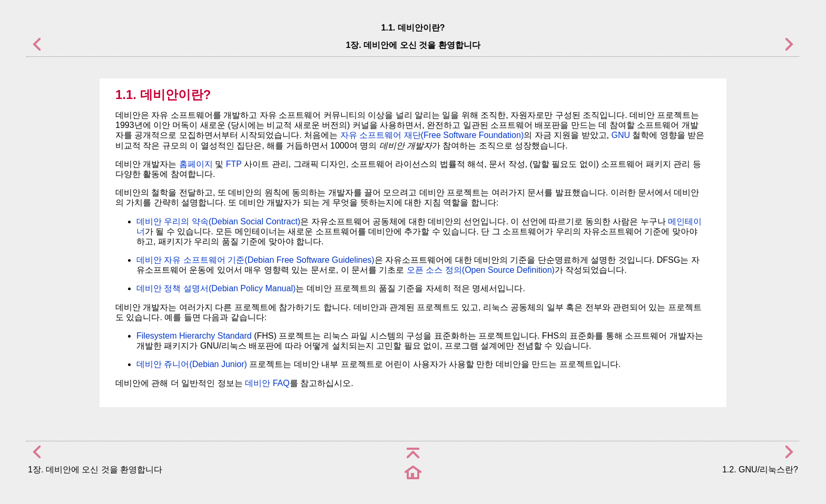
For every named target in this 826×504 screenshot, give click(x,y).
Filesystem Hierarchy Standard (194, 336)
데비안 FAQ (267, 383)
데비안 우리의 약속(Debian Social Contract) (218, 221)
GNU (621, 135)
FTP (234, 164)
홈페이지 (196, 164)
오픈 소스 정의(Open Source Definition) (481, 270)
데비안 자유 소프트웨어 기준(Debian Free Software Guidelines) (255, 260)
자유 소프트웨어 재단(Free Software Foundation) (432, 135)
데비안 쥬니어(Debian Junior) (192, 364)
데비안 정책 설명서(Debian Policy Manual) (216, 288)
